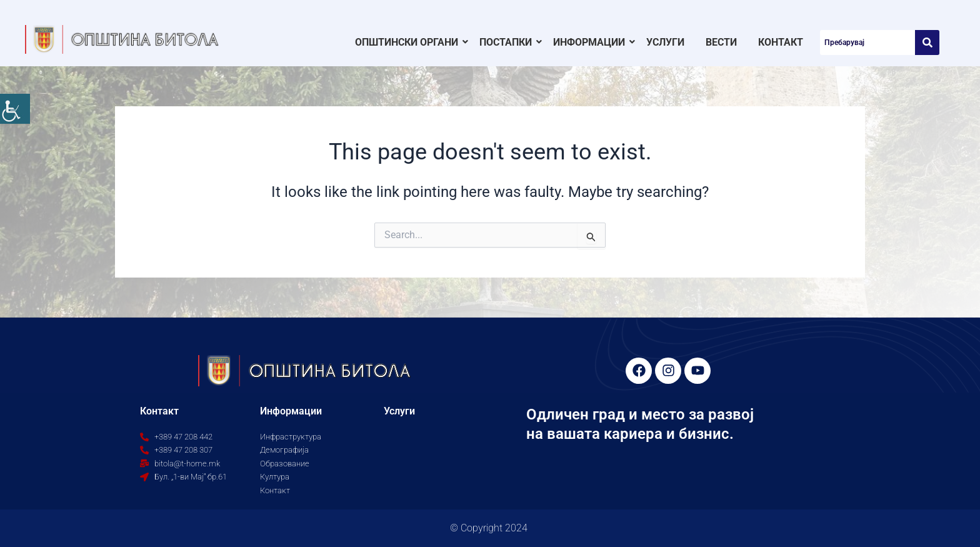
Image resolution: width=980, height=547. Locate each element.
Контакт (781, 42)
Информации (591, 42)
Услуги (665, 42)
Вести (721, 42)
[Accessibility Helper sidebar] (15, 109)
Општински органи (409, 42)
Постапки (508, 42)
